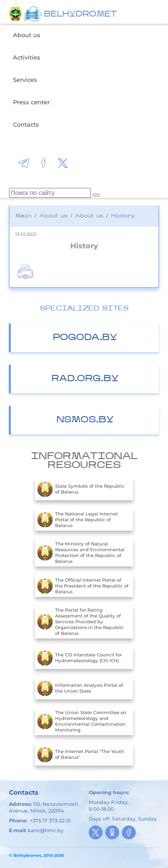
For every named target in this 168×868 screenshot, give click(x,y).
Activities (27, 57)
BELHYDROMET (80, 15)
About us (27, 35)
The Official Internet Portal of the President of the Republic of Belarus (83, 586)
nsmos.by (85, 420)
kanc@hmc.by (46, 830)
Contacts (26, 124)
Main (24, 216)
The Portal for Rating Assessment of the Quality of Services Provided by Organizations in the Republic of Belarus (80, 622)
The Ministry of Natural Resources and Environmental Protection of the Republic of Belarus (81, 553)
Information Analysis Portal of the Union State (80, 688)
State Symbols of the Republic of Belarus (81, 489)
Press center (31, 102)
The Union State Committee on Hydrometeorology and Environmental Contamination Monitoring (82, 721)
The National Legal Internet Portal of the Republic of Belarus (78, 519)
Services (25, 80)
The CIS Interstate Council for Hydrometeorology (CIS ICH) (80, 658)
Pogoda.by (85, 338)
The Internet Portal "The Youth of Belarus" (81, 754)
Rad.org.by (85, 379)
